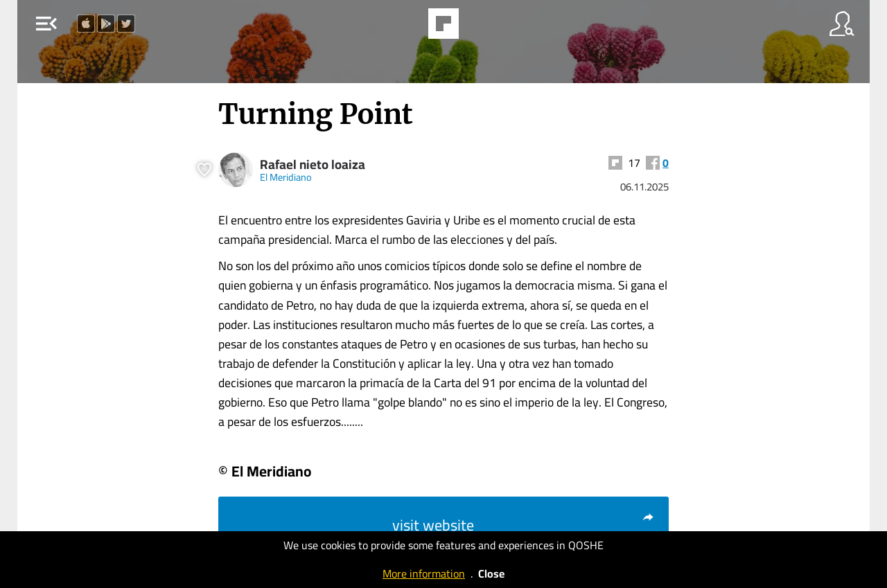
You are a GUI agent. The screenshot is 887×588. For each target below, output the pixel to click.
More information (424, 573)
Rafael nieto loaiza (313, 164)
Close (491, 573)
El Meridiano (286, 177)
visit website (524, 525)
